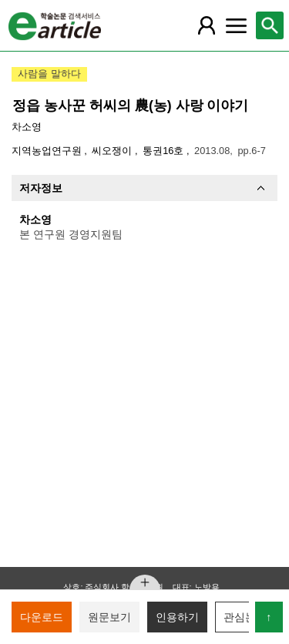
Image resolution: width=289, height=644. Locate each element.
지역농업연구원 (48, 151)
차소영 (27, 127)
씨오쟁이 (113, 151)
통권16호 (165, 151)
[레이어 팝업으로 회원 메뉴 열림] (207, 25)
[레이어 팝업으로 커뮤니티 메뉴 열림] (236, 25)
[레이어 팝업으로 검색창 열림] (270, 25)
